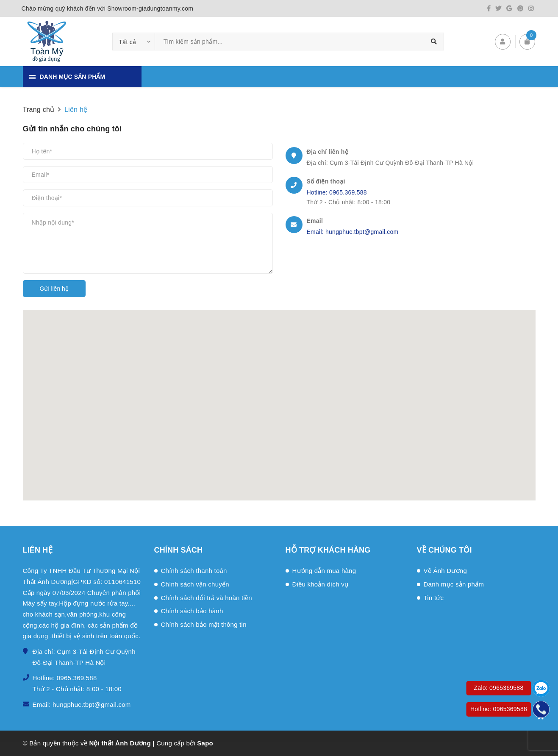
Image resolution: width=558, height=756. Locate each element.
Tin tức (434, 598)
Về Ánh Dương (446, 571)
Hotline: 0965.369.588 (337, 192)
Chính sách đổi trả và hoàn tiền (207, 598)
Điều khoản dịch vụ (321, 584)
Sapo (205, 743)
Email (315, 221)
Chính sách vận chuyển (195, 584)
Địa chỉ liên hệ (328, 152)
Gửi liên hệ (54, 289)
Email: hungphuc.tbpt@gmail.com (353, 232)
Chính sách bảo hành (192, 611)
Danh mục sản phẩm (454, 584)
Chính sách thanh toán (194, 571)
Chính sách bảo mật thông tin (204, 624)
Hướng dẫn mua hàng (324, 571)
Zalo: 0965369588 (499, 688)
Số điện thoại (326, 181)
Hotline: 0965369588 (499, 709)
